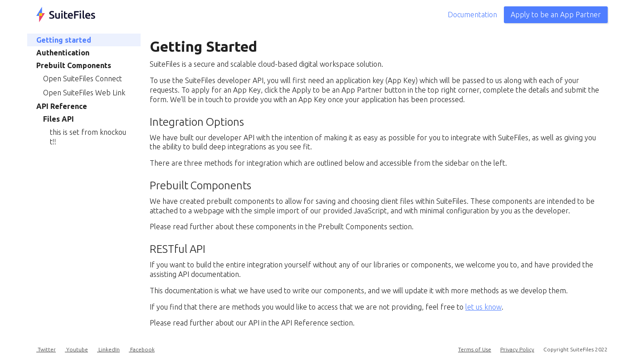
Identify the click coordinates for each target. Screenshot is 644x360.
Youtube (76, 349)
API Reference (62, 106)
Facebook (142, 349)
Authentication (63, 53)
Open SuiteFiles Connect (83, 79)
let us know (483, 307)
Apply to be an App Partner (556, 15)
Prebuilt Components (74, 65)
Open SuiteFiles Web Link (84, 93)
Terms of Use (475, 349)
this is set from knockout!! (88, 137)
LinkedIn (108, 349)
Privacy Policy (517, 349)
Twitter (46, 349)
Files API (59, 119)
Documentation (472, 15)
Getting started (64, 40)
